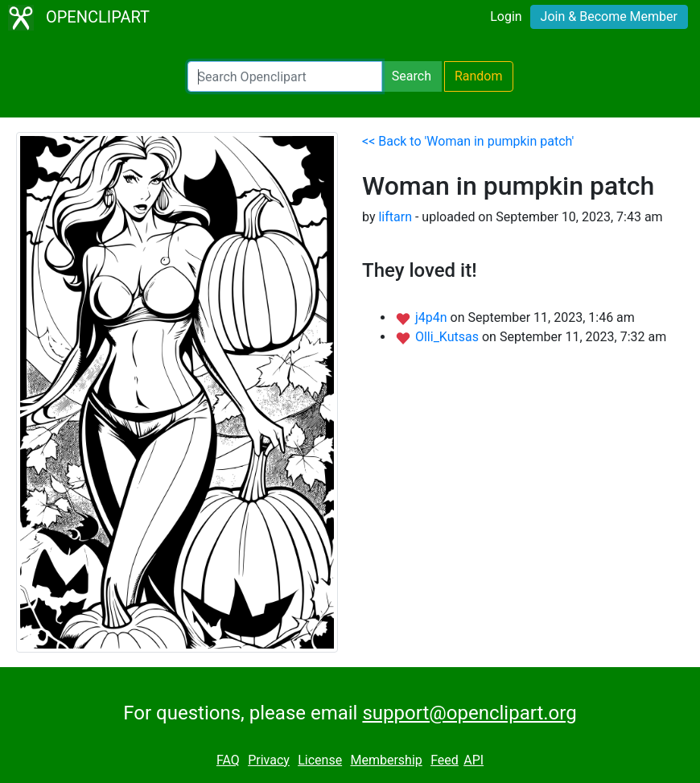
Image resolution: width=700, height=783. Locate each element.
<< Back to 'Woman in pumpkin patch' (468, 141)
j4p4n (433, 317)
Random (479, 76)
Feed (445, 760)
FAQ (228, 760)
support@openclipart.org (469, 713)
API (474, 760)
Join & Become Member (609, 16)
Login (506, 16)
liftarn (395, 217)
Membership (386, 760)
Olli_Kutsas (449, 337)
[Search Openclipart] (285, 76)
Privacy (269, 760)
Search (412, 76)
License (320, 760)
